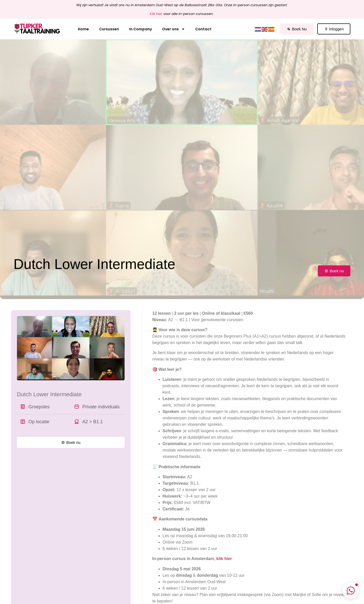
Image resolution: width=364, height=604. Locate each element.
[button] (351, 591)
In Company (141, 29)
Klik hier (156, 14)
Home (83, 29)
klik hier (224, 559)
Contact (203, 29)
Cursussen (109, 29)
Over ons (174, 29)
